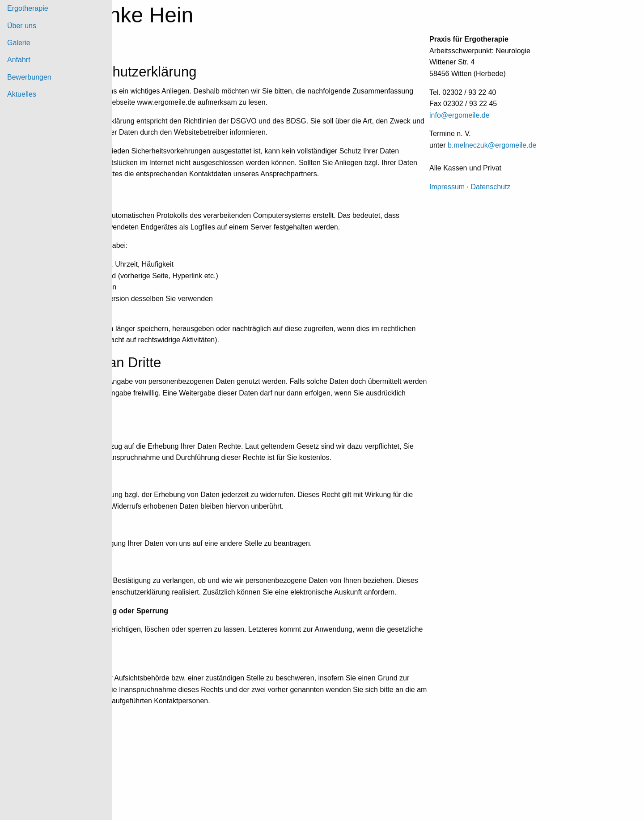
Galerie (19, 43)
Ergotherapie (28, 8)
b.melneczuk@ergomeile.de (492, 145)
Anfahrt (19, 60)
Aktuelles (22, 94)
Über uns (22, 26)
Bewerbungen (29, 77)
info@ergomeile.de (460, 115)
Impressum (447, 187)
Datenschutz (490, 187)
